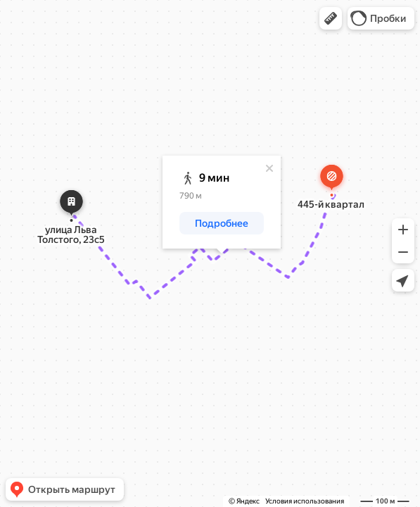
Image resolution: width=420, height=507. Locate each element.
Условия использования (305, 501)
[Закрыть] (269, 168)
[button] (331, 18)
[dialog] (222, 202)
